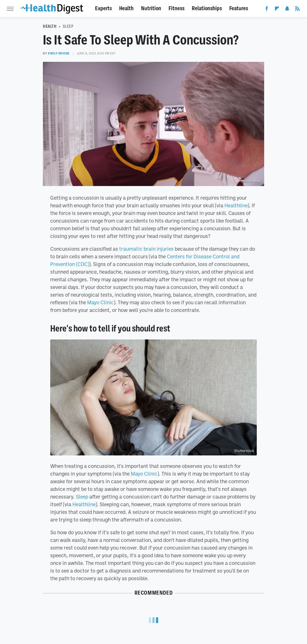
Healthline (236, 205)
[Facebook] (267, 10)
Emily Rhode (59, 53)
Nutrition (151, 8)
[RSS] (297, 10)
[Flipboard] (277, 10)
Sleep (68, 26)
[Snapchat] (287, 10)
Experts (103, 8)
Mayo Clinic (100, 302)
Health (126, 8)
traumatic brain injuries (146, 249)
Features (239, 8)
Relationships (207, 8)
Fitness (176, 8)
